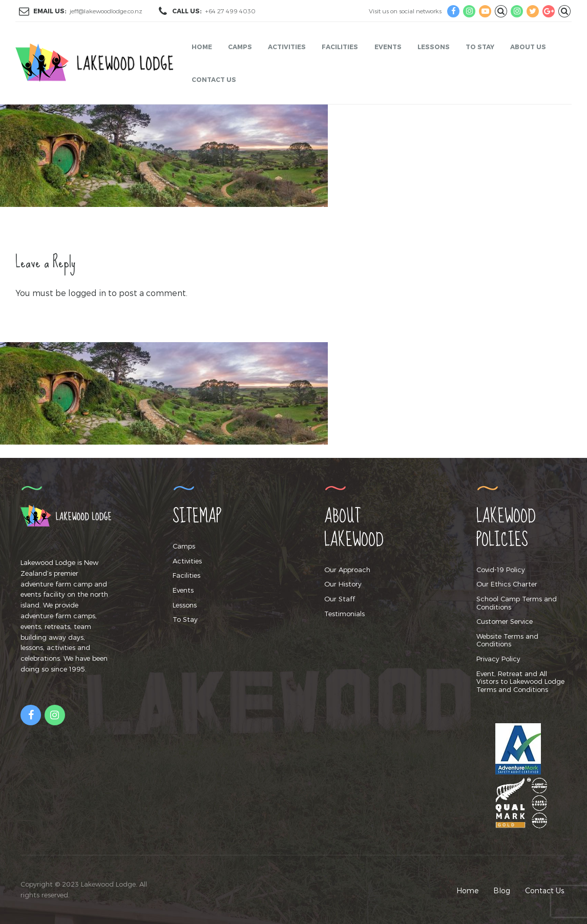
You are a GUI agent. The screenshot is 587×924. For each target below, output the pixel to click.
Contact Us (214, 79)
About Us (528, 47)
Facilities (340, 47)
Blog (502, 890)
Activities (287, 47)
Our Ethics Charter (507, 584)
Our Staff (340, 599)
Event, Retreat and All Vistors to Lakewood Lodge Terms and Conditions (520, 681)
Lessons (434, 47)
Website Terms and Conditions (507, 640)
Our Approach (347, 570)
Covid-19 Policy (501, 570)
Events (388, 47)
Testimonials (344, 614)
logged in (87, 293)
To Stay (480, 47)
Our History (343, 584)
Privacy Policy (498, 659)
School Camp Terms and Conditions (517, 603)
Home (202, 47)
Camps (240, 47)
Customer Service (505, 621)
